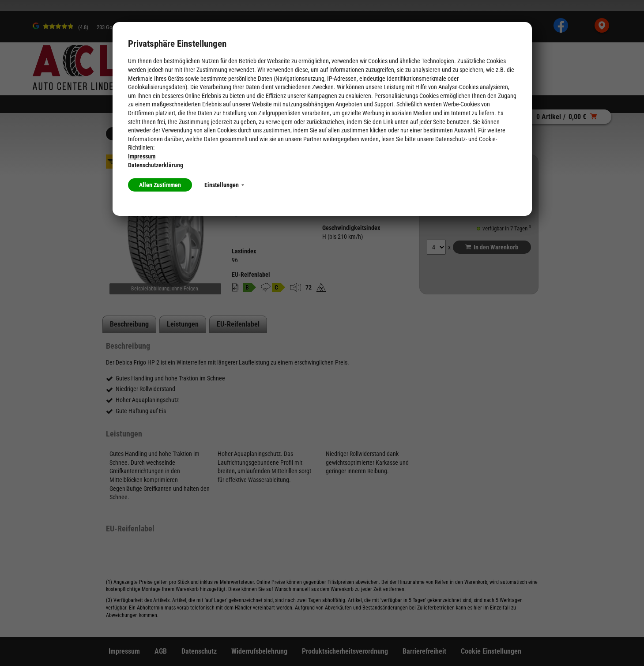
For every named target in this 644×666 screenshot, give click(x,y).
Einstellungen (224, 185)
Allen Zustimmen (160, 185)
